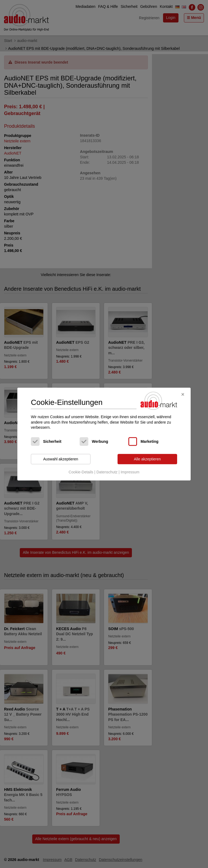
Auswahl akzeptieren (61, 459)
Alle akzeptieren (147, 459)
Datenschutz (107, 472)
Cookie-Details (81, 472)
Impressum (130, 472)
